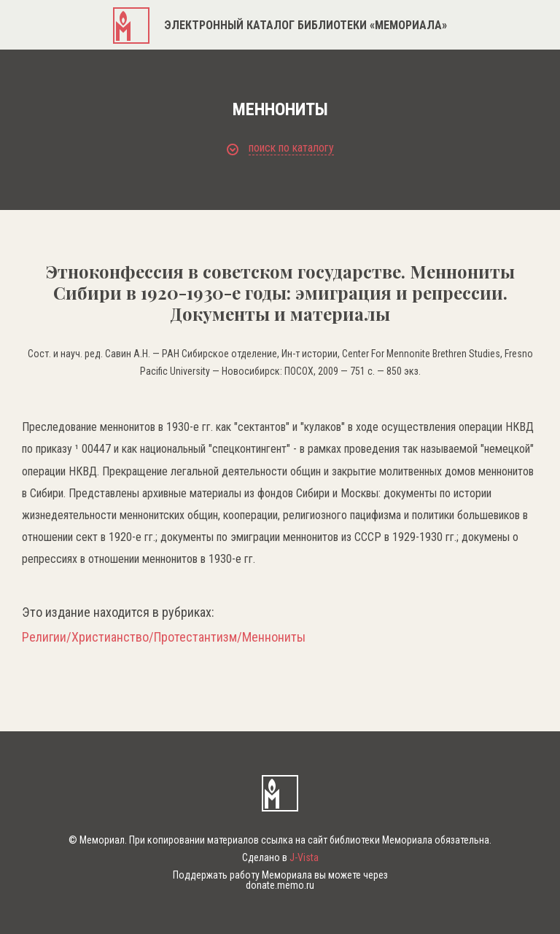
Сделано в (280, 857)
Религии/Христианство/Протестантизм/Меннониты (164, 637)
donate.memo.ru (280, 885)
